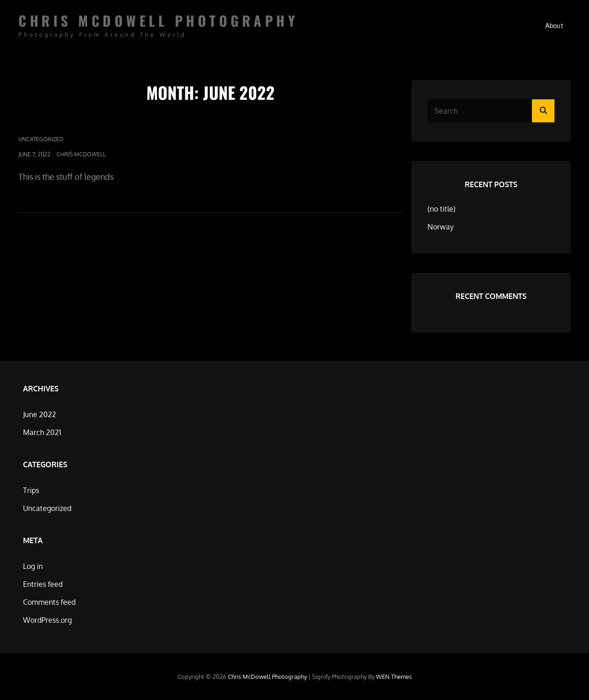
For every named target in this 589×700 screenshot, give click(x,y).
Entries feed (43, 584)
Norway (441, 227)
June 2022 (40, 414)
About (554, 26)
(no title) (442, 209)
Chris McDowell (81, 154)
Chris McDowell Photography (158, 20)
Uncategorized (41, 139)
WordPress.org (47, 620)
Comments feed (49, 602)
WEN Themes (394, 677)
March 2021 (42, 432)
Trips (31, 490)
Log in (33, 566)
